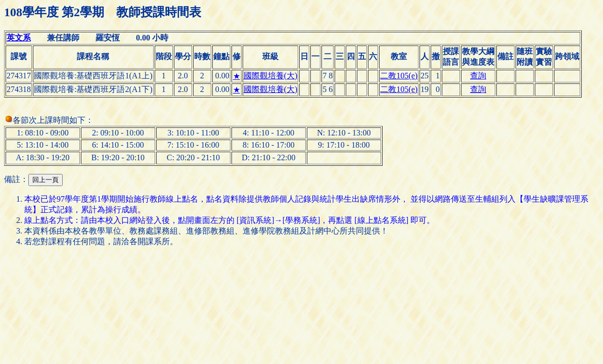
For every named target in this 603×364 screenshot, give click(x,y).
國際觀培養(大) (271, 76)
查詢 (478, 76)
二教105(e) (399, 76)
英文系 (19, 38)
